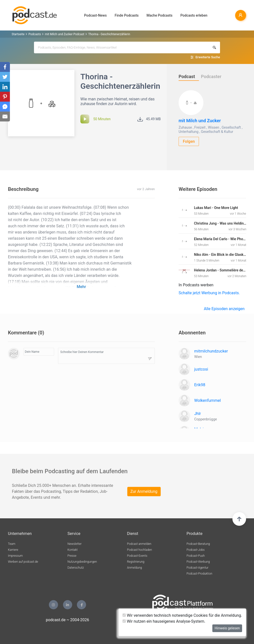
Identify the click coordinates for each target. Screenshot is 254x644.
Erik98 (200, 385)
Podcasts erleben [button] (194, 15)
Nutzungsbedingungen (82, 562)
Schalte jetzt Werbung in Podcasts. (209, 293)
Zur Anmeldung (144, 491)
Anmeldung (134, 568)
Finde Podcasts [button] (127, 15)
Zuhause (185, 127)
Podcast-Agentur (197, 568)
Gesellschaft (231, 127)
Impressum (15, 556)
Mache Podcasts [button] (159, 15)
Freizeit (200, 127)
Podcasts (35, 34)
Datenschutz (76, 568)
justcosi (201, 369)
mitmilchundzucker (211, 351)
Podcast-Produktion (199, 574)
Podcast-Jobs (196, 550)
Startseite (18, 34)
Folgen (189, 141)
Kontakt (73, 550)
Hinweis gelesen (227, 628)
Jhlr (198, 414)
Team (12, 544)
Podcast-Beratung (198, 544)
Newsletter (75, 544)
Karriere (13, 550)
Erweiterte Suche (208, 57)
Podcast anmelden (139, 544)
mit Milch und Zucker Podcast (65, 34)
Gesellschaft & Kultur (217, 132)
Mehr (81, 287)
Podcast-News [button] (95, 15)
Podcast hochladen (140, 550)
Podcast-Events (137, 556)
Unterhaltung (189, 132)
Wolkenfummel (207, 400)
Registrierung (136, 562)
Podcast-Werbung (198, 562)
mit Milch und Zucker (200, 121)
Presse (72, 556)
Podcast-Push (196, 556)
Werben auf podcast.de (23, 562)
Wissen (213, 127)
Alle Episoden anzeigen (224, 309)
